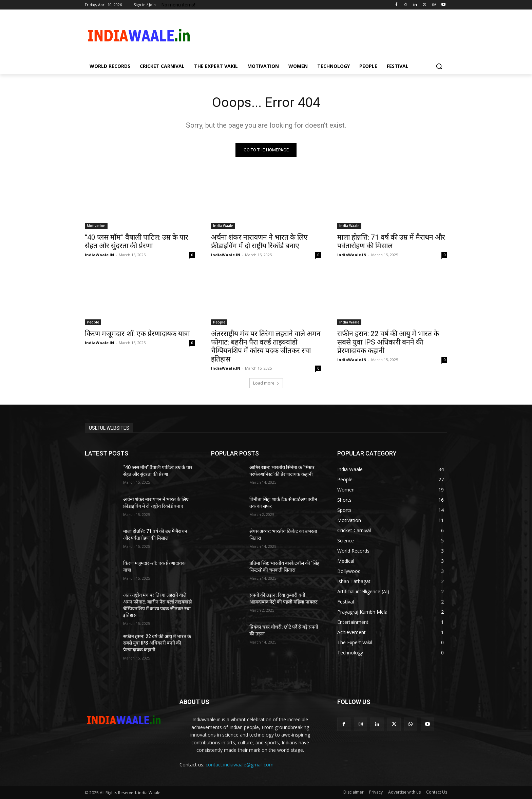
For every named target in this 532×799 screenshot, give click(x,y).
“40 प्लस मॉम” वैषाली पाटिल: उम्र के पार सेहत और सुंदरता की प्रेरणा (137, 242)
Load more (266, 383)
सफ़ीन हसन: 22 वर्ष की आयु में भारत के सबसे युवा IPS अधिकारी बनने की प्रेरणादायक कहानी (388, 342)
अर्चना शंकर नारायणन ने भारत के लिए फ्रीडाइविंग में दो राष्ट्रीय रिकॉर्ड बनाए (259, 242)
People (93, 322)
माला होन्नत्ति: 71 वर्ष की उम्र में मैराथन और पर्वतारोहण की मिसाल (391, 242)
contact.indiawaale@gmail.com (240, 765)
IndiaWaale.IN (99, 255)
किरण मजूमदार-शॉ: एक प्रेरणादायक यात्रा (137, 334)
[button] (439, 66)
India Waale (223, 226)
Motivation (96, 226)
